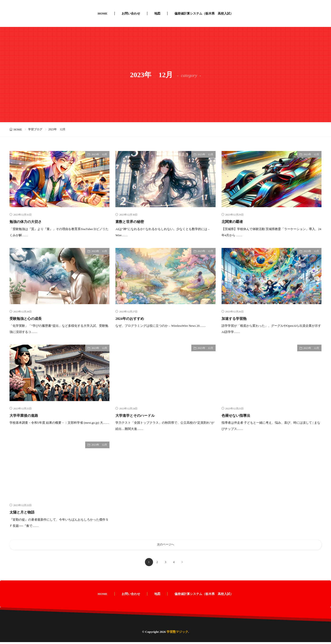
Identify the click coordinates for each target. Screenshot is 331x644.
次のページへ (166, 546)
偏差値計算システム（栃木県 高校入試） (204, 13)
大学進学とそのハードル (139, 415)
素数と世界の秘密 (133, 221)
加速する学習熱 (237, 318)
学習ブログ (35, 129)
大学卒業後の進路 (27, 415)
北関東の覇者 (234, 221)
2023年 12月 (99, 154)
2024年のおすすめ (132, 318)
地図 (157, 13)
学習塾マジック (177, 634)
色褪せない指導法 (239, 415)
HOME (102, 13)
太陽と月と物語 (25, 512)
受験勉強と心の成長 (29, 318)
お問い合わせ (131, 13)
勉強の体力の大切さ (29, 221)
